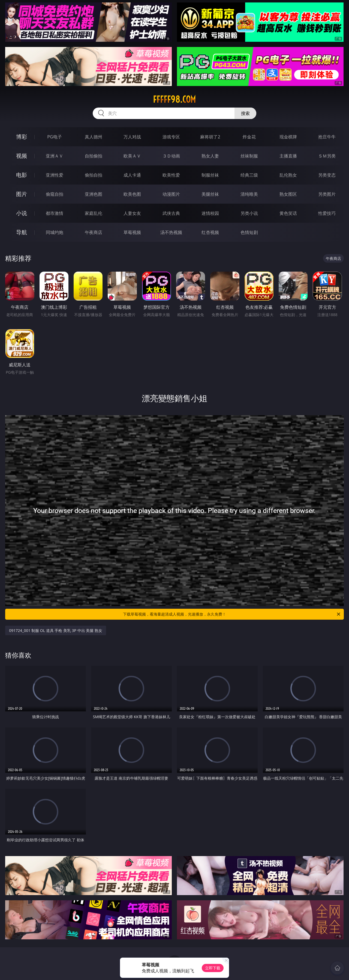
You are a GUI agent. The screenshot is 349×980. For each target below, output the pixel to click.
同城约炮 (55, 232)
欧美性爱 (171, 175)
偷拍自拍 (94, 175)
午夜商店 (94, 232)
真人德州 (94, 137)
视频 (22, 156)
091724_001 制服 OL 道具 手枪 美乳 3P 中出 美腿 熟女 (56, 630)
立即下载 (213, 968)
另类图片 (327, 194)
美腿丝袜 (210, 194)
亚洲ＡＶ (55, 156)
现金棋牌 (288, 137)
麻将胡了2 (210, 137)
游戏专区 (171, 137)
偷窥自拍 (55, 194)
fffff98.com (174, 99)
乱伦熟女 (288, 175)
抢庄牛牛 (327, 137)
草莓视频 (132, 232)
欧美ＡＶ (132, 156)
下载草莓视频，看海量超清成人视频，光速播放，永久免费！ (232, 614)
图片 (22, 194)
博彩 (22, 137)
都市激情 (55, 213)
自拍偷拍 (94, 156)
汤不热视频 (171, 232)
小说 (22, 213)
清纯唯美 (249, 194)
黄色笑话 (288, 213)
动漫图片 (171, 194)
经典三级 (249, 175)
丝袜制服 (249, 156)
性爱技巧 (327, 213)
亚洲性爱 (55, 175)
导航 (22, 232)
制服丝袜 (210, 175)
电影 (22, 175)
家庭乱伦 (94, 213)
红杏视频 (210, 232)
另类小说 (249, 213)
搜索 (245, 113)
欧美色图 (132, 194)
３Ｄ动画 (171, 156)
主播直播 (288, 156)
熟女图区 (288, 194)
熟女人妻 (210, 156)
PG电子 (54, 137)
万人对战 (132, 137)
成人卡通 (132, 175)
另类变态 (327, 175)
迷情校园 (210, 213)
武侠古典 (171, 213)
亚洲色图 (94, 194)
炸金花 (249, 137)
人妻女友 (132, 213)
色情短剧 (249, 232)
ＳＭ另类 (327, 156)
